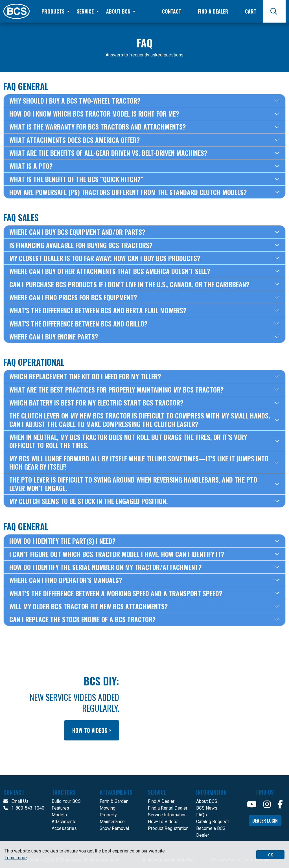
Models (59, 815)
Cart (251, 11)
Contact (172, 11)
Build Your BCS (66, 801)
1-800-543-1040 (24, 808)
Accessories (64, 828)
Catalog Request (213, 822)
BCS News (207, 808)
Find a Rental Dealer (168, 808)
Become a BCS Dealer (211, 832)
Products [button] (54, 11)
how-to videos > (92, 730)
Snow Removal (114, 828)
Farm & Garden (114, 801)
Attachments (64, 822)
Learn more (16, 858)
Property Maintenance (112, 818)
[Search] (274, 11)
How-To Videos (163, 822)
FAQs (202, 815)
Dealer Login (265, 821)
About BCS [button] (119, 11)
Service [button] (86, 11)
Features (60, 808)
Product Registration (168, 828)
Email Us (16, 801)
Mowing (108, 808)
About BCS (207, 801)
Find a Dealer (213, 11)
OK (271, 855)
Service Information (167, 815)
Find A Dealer (161, 801)
